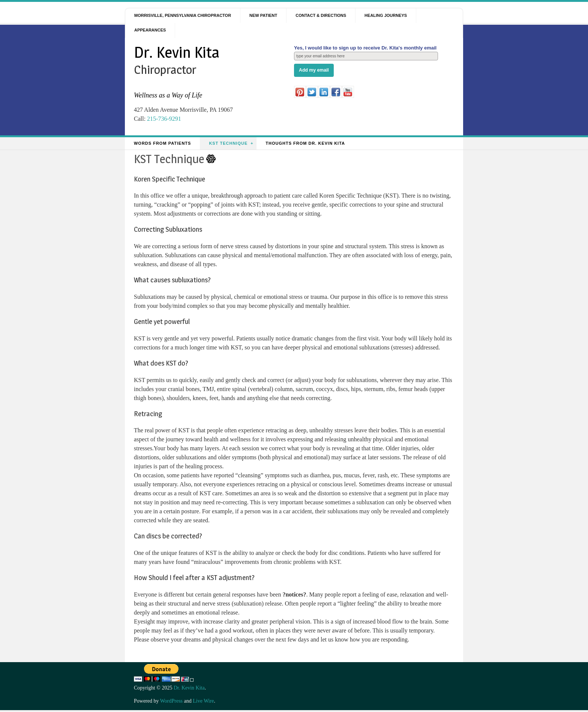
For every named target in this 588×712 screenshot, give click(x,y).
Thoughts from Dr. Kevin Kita (305, 143)
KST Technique (228, 143)
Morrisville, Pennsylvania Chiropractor (183, 15)
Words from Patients (162, 143)
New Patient (263, 15)
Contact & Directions (321, 15)
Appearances (150, 30)
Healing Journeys (386, 15)
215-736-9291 (164, 119)
